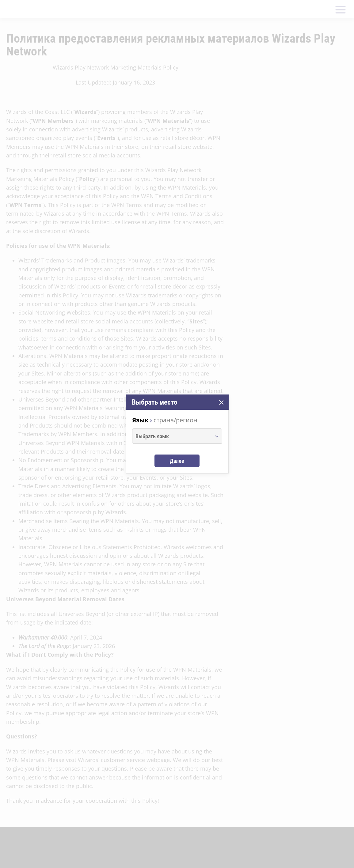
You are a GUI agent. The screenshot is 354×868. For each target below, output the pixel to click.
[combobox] (171, 436)
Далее (177, 461)
